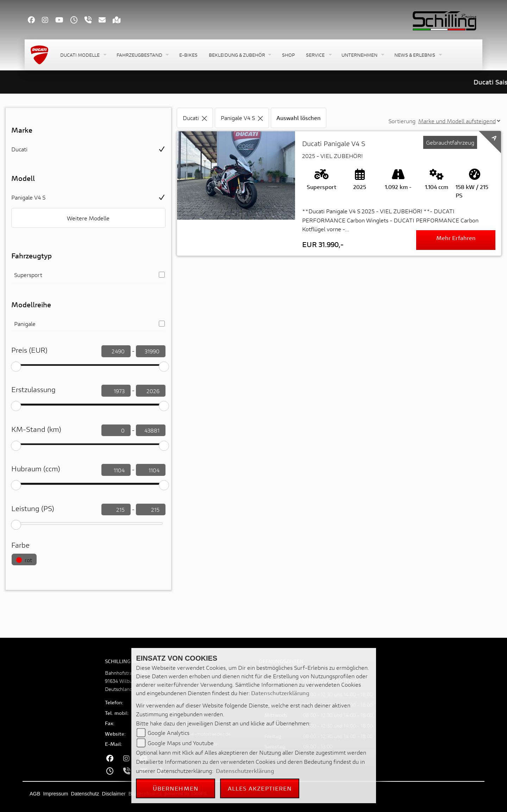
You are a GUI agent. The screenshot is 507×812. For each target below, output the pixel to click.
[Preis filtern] (116, 351)
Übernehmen (176, 788)
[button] (83, 55)
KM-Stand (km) (36, 429)
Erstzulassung (33, 389)
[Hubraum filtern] (116, 470)
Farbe (20, 545)
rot (24, 560)
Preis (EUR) (29, 350)
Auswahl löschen (299, 118)
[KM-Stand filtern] (116, 430)
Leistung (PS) (33, 508)
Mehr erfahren (456, 238)
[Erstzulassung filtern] (116, 391)
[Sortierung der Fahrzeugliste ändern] (459, 121)
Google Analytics (168, 733)
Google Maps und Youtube (181, 743)
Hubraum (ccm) (36, 469)
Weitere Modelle (88, 218)
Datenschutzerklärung (280, 693)
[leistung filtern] (116, 510)
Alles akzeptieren (260, 788)
